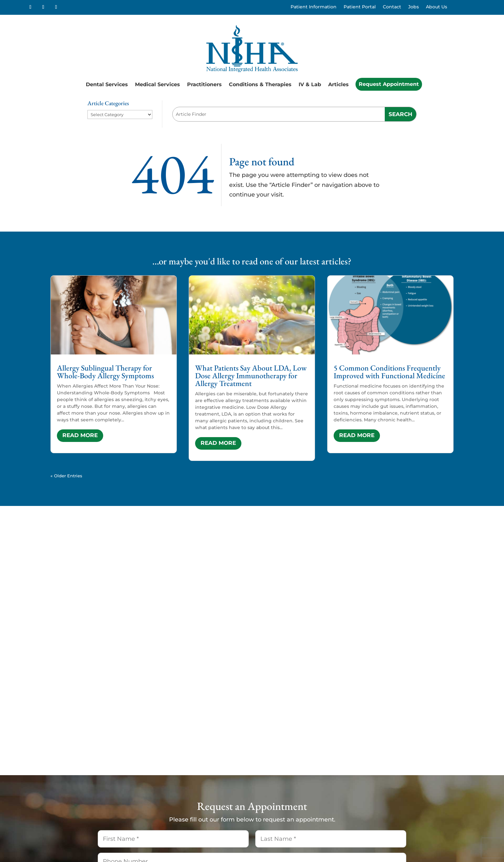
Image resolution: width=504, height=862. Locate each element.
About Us (437, 7)
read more (80, 435)
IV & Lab (310, 84)
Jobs (414, 7)
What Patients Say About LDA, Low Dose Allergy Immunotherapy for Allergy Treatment (251, 376)
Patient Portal (360, 7)
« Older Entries (66, 476)
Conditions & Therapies (260, 84)
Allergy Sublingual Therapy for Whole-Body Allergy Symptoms (105, 372)
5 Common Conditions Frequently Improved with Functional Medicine (389, 372)
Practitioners (204, 84)
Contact (392, 7)
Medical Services (157, 84)
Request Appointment (389, 84)
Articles (338, 84)
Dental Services (107, 84)
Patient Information (314, 7)
